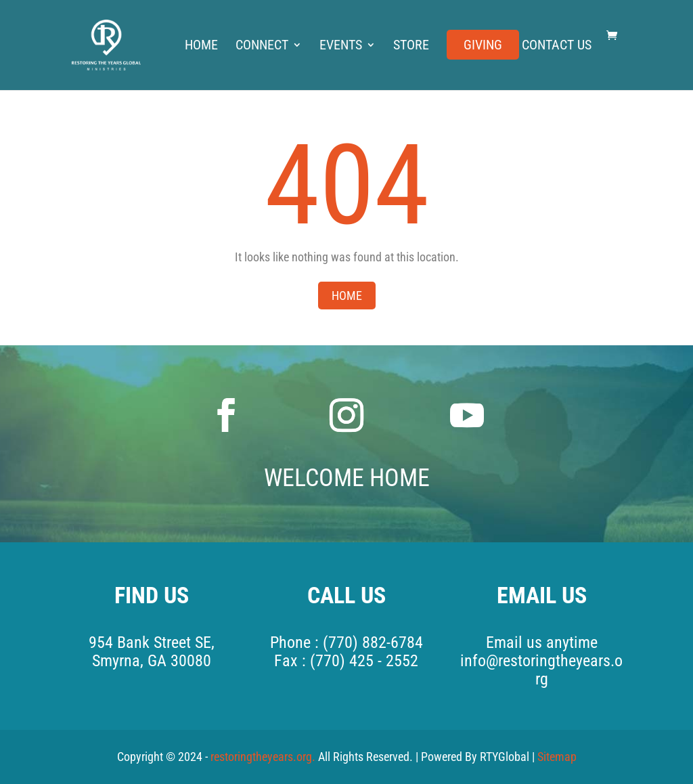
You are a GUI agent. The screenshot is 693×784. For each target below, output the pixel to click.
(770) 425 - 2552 (364, 661)
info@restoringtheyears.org (541, 670)
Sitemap (557, 757)
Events (341, 46)
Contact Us (557, 46)
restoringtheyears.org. (264, 757)
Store (411, 46)
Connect (262, 46)
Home (201, 46)
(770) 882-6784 (373, 643)
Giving (483, 46)
